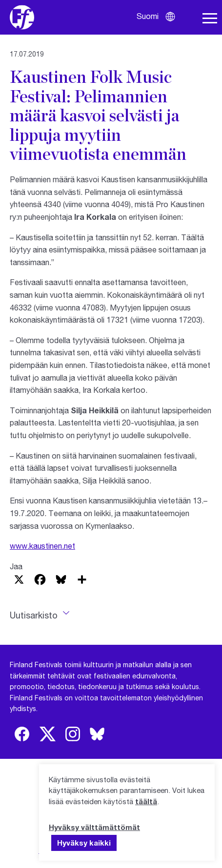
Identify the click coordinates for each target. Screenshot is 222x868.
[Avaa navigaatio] (210, 19)
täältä (146, 801)
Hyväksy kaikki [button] (84, 843)
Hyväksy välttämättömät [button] (94, 827)
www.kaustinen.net (42, 546)
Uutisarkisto (34, 615)
